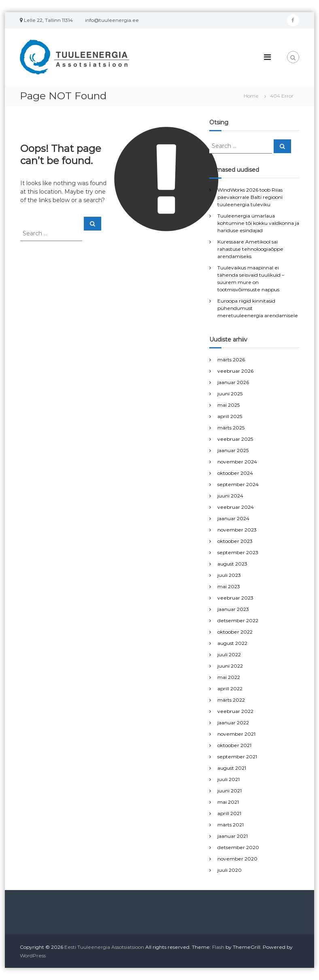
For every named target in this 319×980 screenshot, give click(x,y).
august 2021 (232, 768)
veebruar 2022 (235, 711)
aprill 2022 (230, 689)
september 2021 (237, 757)
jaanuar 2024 (233, 518)
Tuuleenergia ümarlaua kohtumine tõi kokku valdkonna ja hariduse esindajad (258, 223)
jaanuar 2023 (233, 609)
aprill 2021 (229, 813)
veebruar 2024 (236, 507)
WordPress (33, 955)
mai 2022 (229, 677)
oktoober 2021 (234, 745)
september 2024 (238, 484)
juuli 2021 (229, 779)
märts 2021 (231, 825)
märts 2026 (231, 360)
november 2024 (237, 462)
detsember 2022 (238, 620)
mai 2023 (229, 586)
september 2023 (238, 552)
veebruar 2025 (235, 439)
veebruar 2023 (235, 598)
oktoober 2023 (235, 541)
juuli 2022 (229, 654)
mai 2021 (228, 802)
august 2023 (232, 564)
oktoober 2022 (235, 632)
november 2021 (236, 734)
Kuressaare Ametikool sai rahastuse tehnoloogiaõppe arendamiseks (250, 249)
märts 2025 (231, 428)
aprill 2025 (230, 416)
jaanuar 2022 (233, 723)
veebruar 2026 (235, 371)
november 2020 (237, 859)
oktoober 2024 (235, 473)
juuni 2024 (230, 496)
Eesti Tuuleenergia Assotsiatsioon (104, 947)
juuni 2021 (230, 791)
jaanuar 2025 (233, 450)
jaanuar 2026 (233, 382)
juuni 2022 (230, 666)
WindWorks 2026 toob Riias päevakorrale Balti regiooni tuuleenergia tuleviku (250, 197)
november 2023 (237, 530)
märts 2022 (231, 700)
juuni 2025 (230, 394)
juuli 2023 (229, 575)
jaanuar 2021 (233, 836)
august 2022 (232, 643)
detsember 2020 (238, 847)
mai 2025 (229, 405)
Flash (218, 947)
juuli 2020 (230, 870)
